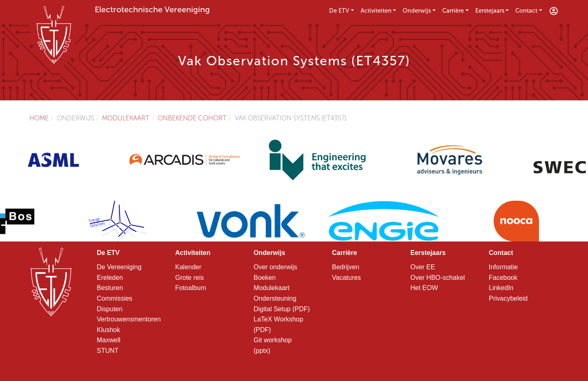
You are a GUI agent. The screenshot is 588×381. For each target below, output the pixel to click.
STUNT (108, 351)
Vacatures (346, 278)
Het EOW (424, 288)
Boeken (265, 278)
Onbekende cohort (192, 118)
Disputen (110, 309)
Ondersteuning (275, 298)
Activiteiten (376, 11)
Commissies (115, 298)
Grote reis (189, 278)
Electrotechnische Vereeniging (152, 9)
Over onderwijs (275, 267)
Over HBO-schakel (438, 278)
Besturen (110, 288)
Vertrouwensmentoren (129, 319)
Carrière (453, 11)
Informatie (503, 267)
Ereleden (110, 278)
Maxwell (109, 340)
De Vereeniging (119, 267)
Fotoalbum (191, 288)
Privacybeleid (508, 298)
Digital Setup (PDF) (282, 309)
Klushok (108, 330)
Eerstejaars (490, 11)
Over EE (423, 267)
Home (39, 118)
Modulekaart (126, 118)
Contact (526, 11)
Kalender (188, 267)
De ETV (339, 11)
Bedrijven (346, 267)
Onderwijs (417, 11)
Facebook (503, 278)
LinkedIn (501, 288)
